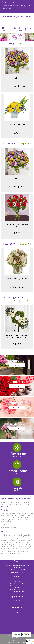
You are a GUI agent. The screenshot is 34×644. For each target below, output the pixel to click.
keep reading (6, 506)
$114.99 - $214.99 (17, 86)
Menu (3, 31)
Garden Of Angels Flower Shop (17, 17)
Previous (3, 70)
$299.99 (17, 344)
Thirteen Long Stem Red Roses (17, 226)
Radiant (17, 78)
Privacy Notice (22, 640)
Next (31, 70)
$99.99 (17, 133)
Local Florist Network (13, 643)
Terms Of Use (12, 640)
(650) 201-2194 (10, 2)
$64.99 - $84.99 (17, 287)
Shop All (22, 44)
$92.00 (17, 233)
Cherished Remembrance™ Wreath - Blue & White (17, 336)
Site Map (24, 643)
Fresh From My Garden (17, 279)
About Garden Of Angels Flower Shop (16, 499)
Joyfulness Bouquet (17, 124)
